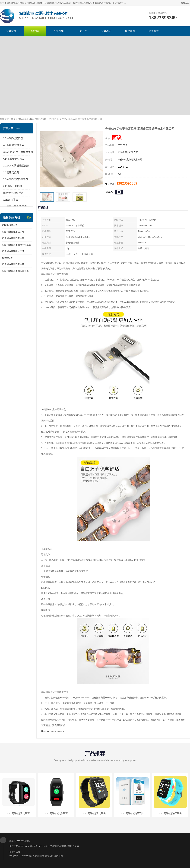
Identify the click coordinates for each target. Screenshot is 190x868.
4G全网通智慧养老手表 (13, 238)
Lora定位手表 (11, 200)
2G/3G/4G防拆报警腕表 (16, 166)
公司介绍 (82, 31)
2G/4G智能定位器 (38, 119)
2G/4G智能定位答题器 (16, 179)
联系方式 (154, 31)
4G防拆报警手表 (10, 225)
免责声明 (37, 856)
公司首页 (11, 31)
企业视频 (59, 31)
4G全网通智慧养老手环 (13, 264)
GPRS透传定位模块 (14, 159)
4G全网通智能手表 (14, 145)
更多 (29, 217)
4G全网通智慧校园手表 (170, 813)
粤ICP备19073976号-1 (40, 846)
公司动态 (106, 31)
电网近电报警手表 (13, 193)
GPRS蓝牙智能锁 (13, 186)
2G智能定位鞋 (11, 172)
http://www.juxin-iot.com (52, 731)
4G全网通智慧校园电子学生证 (16, 245)
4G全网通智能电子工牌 (13, 251)
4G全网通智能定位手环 (13, 232)
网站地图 (58, 856)
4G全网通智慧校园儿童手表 (15, 271)
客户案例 (130, 31)
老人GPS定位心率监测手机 (18, 152)
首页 (13, 119)
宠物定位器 (7, 258)
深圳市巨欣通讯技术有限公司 (63, 846)
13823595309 (127, 183)
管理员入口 (48, 856)
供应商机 (35, 31)
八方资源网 (27, 856)
